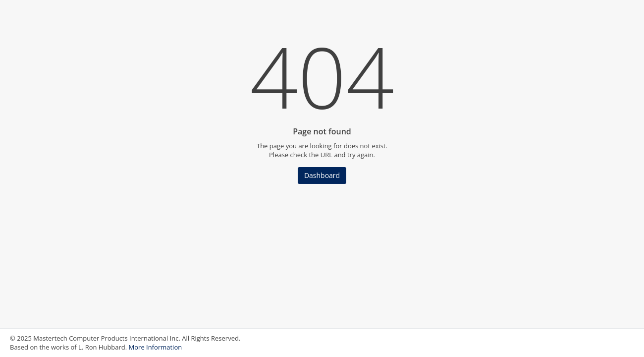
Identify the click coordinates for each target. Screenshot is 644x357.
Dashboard (322, 175)
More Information (156, 347)
